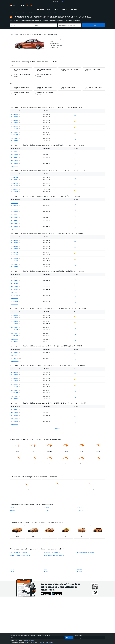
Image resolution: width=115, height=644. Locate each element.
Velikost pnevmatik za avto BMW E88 (86, 553)
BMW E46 (80, 573)
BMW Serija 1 (32, 13)
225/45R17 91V (14, 129)
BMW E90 (12, 573)
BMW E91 (80, 570)
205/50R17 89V (14, 127)
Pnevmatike (20, 13)
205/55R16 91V (14, 121)
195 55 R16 (80, 509)
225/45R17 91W (14, 161)
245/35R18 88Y (14, 141)
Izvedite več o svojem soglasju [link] (46, 642)
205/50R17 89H (14, 184)
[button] (64, 10)
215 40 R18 (80, 511)
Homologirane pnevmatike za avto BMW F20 (20, 556)
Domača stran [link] (13, 13)
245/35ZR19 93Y (15, 359)
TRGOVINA (55, 1)
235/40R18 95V (14, 354)
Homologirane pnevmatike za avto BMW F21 (54, 556)
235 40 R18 (12, 509)
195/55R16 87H (14, 115)
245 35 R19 (46, 509)
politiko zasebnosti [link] (30, 641)
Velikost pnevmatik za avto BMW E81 (52, 553)
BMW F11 (46, 570)
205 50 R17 (46, 511)
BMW (26, 13)
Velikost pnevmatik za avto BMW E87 (18, 553)
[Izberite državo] (90, 638)
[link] (40, 10)
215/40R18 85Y (14, 139)
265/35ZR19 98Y (15, 362)
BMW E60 (46, 573)
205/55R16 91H (14, 210)
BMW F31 (12, 570)
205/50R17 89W (14, 153)
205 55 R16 (12, 511)
